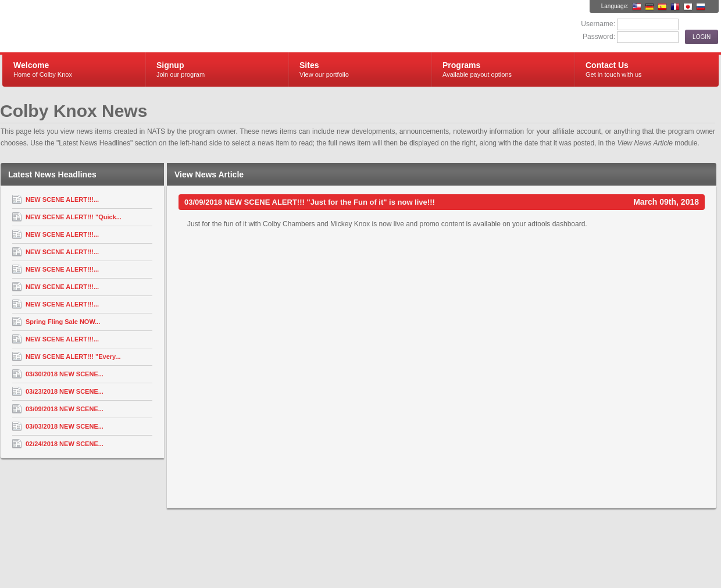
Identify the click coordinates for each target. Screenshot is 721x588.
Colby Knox (141, 27)
